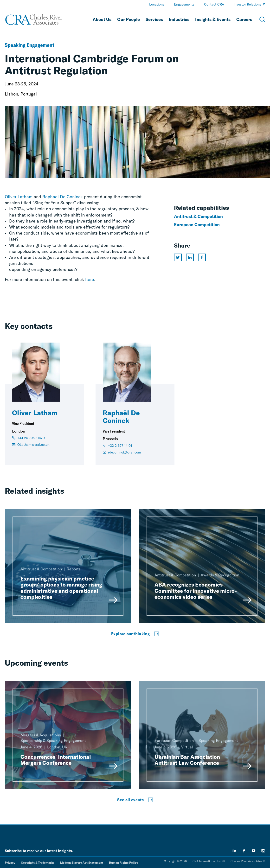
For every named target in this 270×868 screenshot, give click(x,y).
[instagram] (263, 851)
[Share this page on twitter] (178, 257)
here (90, 279)
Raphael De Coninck (63, 197)
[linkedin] (234, 851)
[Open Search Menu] (262, 19)
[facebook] (244, 851)
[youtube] (254, 851)
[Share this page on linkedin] (190, 257)
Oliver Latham (19, 197)
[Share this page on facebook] (202, 257)
